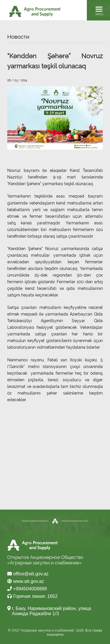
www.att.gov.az (26, 581)
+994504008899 (27, 589)
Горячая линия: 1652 (32, 596)
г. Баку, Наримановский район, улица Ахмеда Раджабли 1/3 (52, 611)
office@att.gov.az (28, 574)
